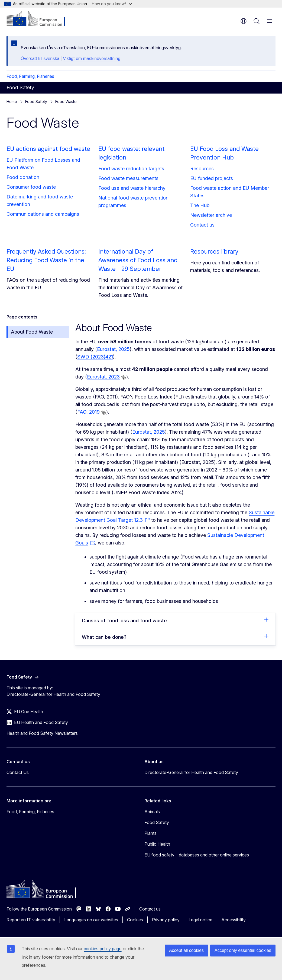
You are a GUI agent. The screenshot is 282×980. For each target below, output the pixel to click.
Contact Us (18, 772)
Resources (202, 169)
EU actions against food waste (48, 149)
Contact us (202, 225)
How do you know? (112, 4)
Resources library (214, 251)
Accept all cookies (186, 950)
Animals (152, 812)
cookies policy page (103, 949)
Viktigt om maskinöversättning (92, 59)
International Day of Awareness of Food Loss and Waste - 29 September (138, 260)
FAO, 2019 (88, 412)
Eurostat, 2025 (113, 349)
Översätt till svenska (40, 59)
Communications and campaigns (43, 214)
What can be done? (175, 637)
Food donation (23, 177)
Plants (150, 833)
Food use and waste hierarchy (132, 188)
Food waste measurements (128, 178)
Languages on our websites (91, 920)
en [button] (244, 21)
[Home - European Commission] (39, 19)
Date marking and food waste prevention (40, 200)
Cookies (135, 920)
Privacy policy (166, 920)
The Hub (200, 205)
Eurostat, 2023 (103, 377)
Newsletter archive (211, 215)
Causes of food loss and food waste (175, 620)
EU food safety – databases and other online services (197, 855)
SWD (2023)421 (95, 357)
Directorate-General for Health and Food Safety (191, 772)
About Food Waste (32, 332)
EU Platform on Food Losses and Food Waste (43, 164)
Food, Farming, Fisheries (30, 76)
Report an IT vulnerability (31, 920)
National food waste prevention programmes (133, 202)
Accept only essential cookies (243, 950)
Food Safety (36, 102)
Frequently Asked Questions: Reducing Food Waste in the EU (46, 260)
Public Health (157, 844)
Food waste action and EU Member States (230, 192)
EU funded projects (212, 178)
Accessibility (234, 920)
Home (12, 102)
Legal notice (200, 920)
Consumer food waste (31, 187)
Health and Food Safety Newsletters (42, 733)
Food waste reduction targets (131, 169)
